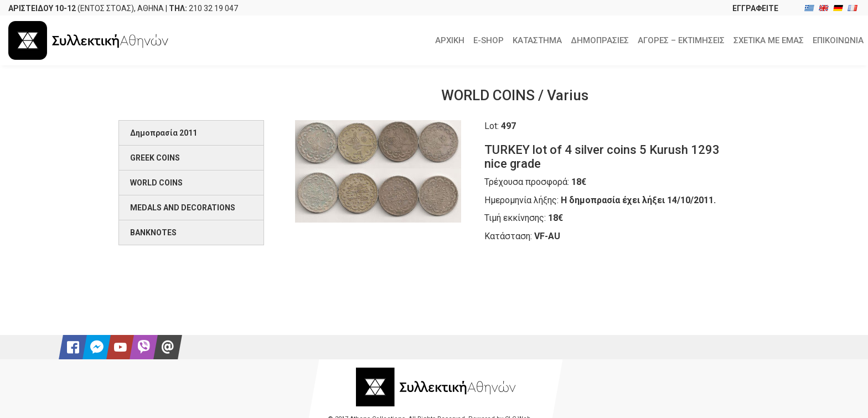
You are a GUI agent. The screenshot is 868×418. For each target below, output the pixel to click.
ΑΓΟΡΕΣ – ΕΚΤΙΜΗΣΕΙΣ (681, 40)
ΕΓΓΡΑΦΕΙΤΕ (755, 8)
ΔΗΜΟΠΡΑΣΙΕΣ (600, 40)
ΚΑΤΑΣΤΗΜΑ (537, 40)
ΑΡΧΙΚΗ (450, 40)
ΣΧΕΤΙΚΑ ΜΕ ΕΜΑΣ (769, 40)
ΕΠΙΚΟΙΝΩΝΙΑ (838, 40)
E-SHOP (489, 40)
